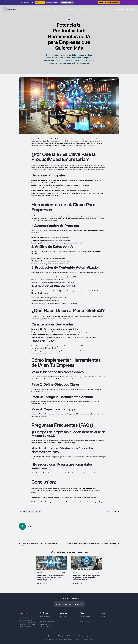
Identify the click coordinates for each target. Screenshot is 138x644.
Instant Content (46, 624)
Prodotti (82, 9)
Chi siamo (63, 616)
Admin (30, 526)
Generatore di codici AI (48, 621)
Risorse (47, 9)
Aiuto (82, 618)
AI (33, 511)
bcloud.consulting (89, 639)
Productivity (27, 511)
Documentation (85, 616)
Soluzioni (36, 9)
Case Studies (85, 621)
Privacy (103, 616)
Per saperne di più (43, 582)
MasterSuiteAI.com (43, 501)
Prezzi (57, 9)
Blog (62, 618)
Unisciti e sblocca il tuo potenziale (69, 603)
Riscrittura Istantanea (47, 626)
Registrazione (119, 9)
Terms (102, 618)
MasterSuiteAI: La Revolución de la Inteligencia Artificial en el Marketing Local (51, 577)
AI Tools (38, 511)
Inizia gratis (130, 9)
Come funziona (45, 618)
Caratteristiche (69, 9)
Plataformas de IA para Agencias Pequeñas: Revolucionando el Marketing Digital (86, 577)
